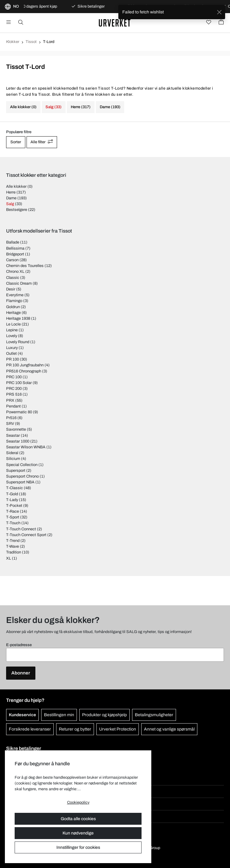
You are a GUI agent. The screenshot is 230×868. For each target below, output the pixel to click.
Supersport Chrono (22, 476)
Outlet (11, 354)
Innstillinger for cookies (78, 847)
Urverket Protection (118, 729)
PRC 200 (14, 389)
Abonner (21, 673)
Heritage (13, 313)
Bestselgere (17, 210)
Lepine (12, 330)
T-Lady (12, 500)
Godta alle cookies (78, 819)
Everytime (15, 295)
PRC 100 (14, 377)
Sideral (12, 453)
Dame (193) (110, 107)
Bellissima (15, 248)
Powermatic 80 (19, 412)
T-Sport (13, 517)
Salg (10, 204)
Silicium (13, 459)
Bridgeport (15, 254)
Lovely (12, 336)
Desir (11, 289)
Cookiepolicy (78, 802)
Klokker (13, 42)
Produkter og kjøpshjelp (104, 715)
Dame (11, 198)
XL (9, 558)
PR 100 (13, 359)
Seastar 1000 (18, 441)
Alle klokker (16, 187)
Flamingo (14, 301)
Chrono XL (15, 272)
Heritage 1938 (18, 318)
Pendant (13, 406)
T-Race (13, 511)
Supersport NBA (20, 482)
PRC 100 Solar (19, 383)
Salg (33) (54, 107)
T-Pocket (14, 506)
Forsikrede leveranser (30, 729)
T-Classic (14, 488)
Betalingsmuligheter (154, 715)
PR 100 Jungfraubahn (25, 365)
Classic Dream (19, 283)
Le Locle (13, 324)
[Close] (219, 12)
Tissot (31, 42)
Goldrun (13, 307)
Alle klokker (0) (23, 107)
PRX (10, 400)
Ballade (13, 242)
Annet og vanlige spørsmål (169, 729)
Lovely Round (18, 342)
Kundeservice (22, 715)
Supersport (16, 471)
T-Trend (13, 541)
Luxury (12, 348)
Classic (13, 278)
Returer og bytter (75, 729)
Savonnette (16, 429)
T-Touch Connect (21, 529)
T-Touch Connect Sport (26, 535)
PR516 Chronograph (24, 371)
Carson (12, 260)
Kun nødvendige (78, 833)
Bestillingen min (59, 715)
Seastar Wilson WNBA (26, 447)
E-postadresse (19, 645)
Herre (11, 192)
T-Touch (13, 523)
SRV (10, 424)
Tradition (14, 552)
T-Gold (12, 494)
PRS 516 (14, 394)
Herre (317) (81, 107)
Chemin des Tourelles (25, 266)
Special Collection (22, 465)
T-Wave (13, 546)
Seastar (13, 436)
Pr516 (11, 418)
